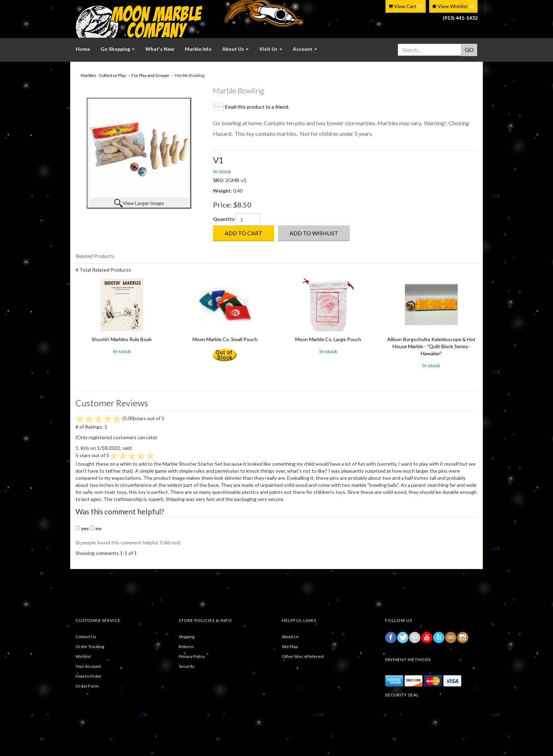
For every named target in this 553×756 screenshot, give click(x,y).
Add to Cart (244, 233)
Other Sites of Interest (303, 656)
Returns (186, 646)
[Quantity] (248, 219)
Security (187, 666)
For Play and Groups (150, 75)
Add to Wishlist (314, 233)
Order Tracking (90, 646)
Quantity (224, 219)
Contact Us (86, 637)
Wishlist (83, 656)
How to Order (89, 676)
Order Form (87, 686)
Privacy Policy (192, 656)
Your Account (88, 666)
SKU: (219, 180)
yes (85, 528)
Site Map (290, 646)
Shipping (187, 637)
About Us (290, 637)
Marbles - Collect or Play (103, 75)
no (99, 528)
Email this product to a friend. (257, 107)
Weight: (223, 191)
